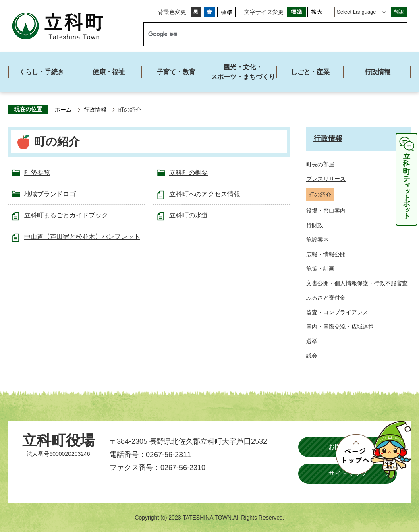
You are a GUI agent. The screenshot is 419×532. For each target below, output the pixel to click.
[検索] (267, 34)
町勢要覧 (37, 173)
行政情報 (95, 110)
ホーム (63, 110)
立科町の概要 (189, 173)
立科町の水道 (189, 215)
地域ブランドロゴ (50, 194)
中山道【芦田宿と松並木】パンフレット (82, 237)
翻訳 (399, 12)
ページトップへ (373, 450)
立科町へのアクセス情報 (205, 194)
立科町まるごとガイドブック (66, 215)
